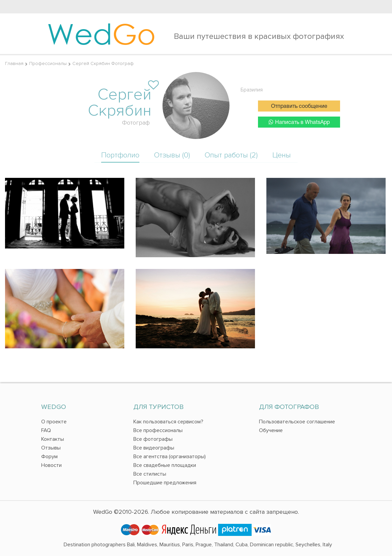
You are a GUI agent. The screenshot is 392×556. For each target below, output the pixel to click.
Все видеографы (154, 448)
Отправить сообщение (299, 107)
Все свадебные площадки (165, 465)
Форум (49, 457)
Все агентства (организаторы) (170, 457)
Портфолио (120, 155)
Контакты (53, 439)
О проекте (54, 422)
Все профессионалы (158, 430)
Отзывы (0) (172, 155)
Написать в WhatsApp (299, 122)
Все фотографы (153, 439)
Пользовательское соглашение (297, 422)
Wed (101, 33)
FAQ (46, 430)
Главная (14, 63)
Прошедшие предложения (165, 483)
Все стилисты (150, 474)
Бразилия (252, 90)
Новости (51, 465)
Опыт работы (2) (231, 155)
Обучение (271, 430)
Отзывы (51, 448)
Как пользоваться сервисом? (168, 422)
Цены (282, 155)
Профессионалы (48, 63)
